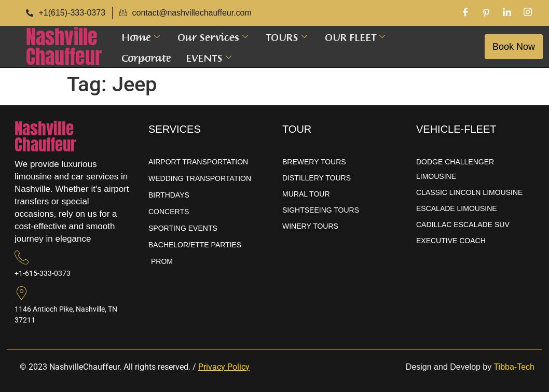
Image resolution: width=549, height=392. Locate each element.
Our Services (213, 36)
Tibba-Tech (514, 367)
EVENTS (209, 57)
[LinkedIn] (507, 13)
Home (141, 36)
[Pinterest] (486, 13)
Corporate (146, 57)
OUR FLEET (355, 36)
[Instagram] (528, 13)
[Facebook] (465, 13)
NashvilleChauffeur (64, 47)
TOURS (286, 36)
